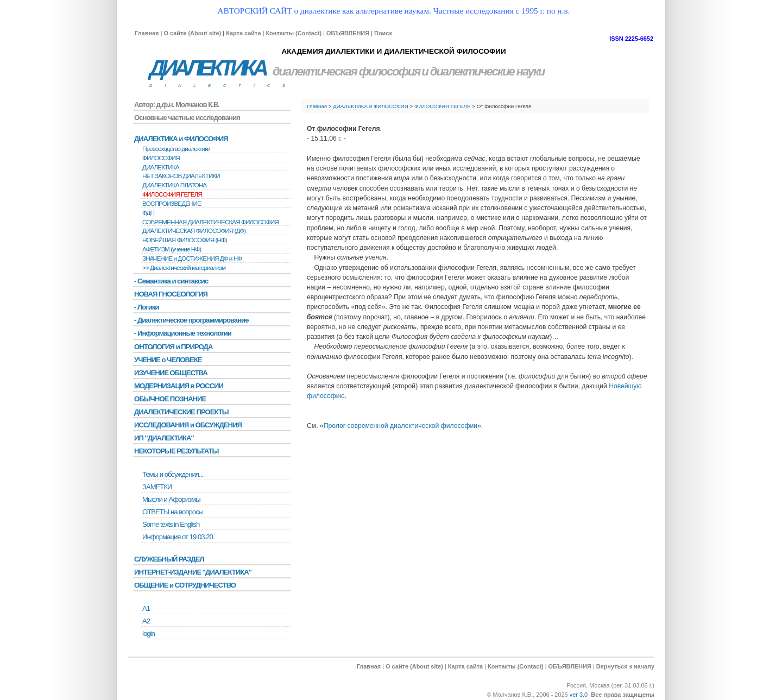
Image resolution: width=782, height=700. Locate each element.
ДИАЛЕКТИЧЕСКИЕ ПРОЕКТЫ (181, 412)
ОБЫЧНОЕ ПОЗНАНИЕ (170, 399)
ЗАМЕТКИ (157, 487)
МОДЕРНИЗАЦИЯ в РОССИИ (179, 386)
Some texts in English (171, 524)
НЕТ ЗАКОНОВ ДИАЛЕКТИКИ (181, 176)
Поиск (383, 33)
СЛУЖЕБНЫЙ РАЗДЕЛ (169, 559)
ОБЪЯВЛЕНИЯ (348, 33)
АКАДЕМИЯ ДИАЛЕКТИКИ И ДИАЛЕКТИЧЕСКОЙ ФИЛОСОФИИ (393, 51)
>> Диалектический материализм (184, 268)
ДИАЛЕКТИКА (207, 68)
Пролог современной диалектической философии (401, 426)
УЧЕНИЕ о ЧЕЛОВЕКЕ (168, 360)
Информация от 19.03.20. (178, 537)
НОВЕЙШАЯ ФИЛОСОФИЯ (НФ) (185, 240)
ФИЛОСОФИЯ (161, 158)
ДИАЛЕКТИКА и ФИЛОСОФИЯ (371, 106)
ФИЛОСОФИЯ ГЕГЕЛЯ (443, 106)
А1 (146, 608)
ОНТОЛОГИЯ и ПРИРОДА (173, 347)
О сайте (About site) (192, 33)
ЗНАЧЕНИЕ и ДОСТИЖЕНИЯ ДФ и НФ (192, 258)
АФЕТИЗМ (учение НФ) (172, 249)
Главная (147, 33)
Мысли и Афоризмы (171, 499)
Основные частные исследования (187, 118)
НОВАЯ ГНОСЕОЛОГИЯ (171, 294)
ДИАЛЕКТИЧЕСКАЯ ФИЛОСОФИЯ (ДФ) (194, 231)
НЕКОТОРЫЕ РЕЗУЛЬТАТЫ (176, 451)
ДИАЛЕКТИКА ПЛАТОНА (174, 185)
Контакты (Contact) (294, 33)
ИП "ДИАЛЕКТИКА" (164, 438)
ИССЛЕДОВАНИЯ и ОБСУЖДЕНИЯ (188, 425)
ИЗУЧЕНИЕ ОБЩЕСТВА (171, 373)
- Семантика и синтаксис (171, 281)
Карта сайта (243, 33)
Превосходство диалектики (176, 149)
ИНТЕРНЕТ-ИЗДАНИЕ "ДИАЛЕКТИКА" (193, 572)
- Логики (146, 307)
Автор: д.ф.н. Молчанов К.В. (177, 105)
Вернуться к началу (625, 666)
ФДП (148, 213)
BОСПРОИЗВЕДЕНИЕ (172, 204)
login (149, 633)
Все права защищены (623, 695)
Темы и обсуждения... (173, 474)
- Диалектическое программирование (191, 320)
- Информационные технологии (183, 333)
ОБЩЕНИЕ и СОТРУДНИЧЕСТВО (185, 585)
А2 (146, 621)
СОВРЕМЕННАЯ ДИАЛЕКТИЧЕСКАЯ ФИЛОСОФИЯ (210, 222)
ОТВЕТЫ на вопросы (173, 512)
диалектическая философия (346, 71)
